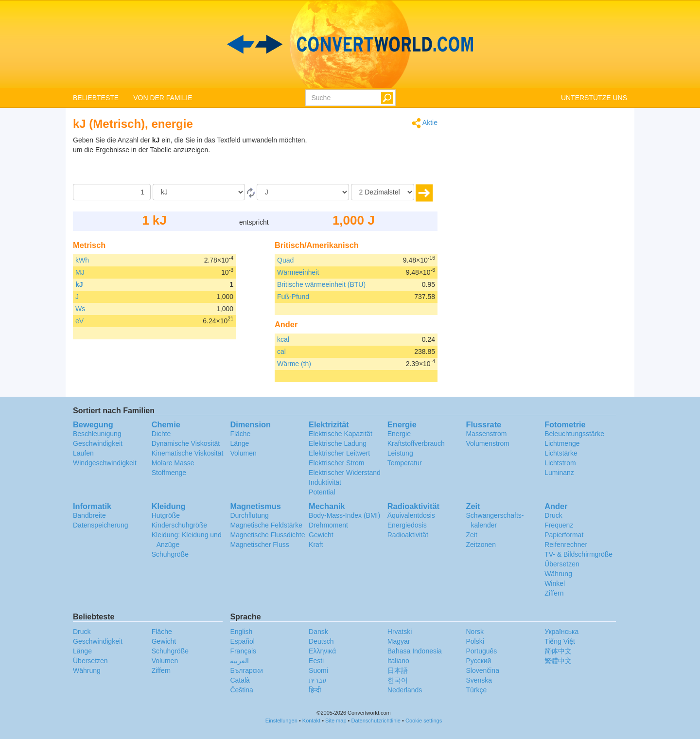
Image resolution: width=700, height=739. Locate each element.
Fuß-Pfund (293, 297)
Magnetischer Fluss (259, 545)
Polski (475, 641)
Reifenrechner (566, 545)
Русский (478, 661)
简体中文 (558, 651)
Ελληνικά (322, 651)
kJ (79, 284)
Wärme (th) (294, 364)
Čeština (241, 690)
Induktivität (325, 482)
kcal (283, 339)
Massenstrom (486, 434)
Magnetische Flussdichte (267, 535)
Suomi (318, 670)
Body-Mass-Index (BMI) (344, 515)
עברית (318, 680)
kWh (82, 260)
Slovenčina (482, 670)
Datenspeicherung (101, 525)
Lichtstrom (560, 463)
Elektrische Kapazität (341, 434)
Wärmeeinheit (298, 272)
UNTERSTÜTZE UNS (594, 98)
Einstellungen (281, 721)
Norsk (475, 632)
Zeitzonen (481, 545)
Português (481, 651)
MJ (80, 272)
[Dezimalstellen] (383, 192)
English (241, 632)
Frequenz (559, 525)
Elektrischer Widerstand (345, 473)
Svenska (479, 680)
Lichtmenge (562, 443)
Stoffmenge (169, 473)
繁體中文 (558, 661)
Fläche (240, 434)
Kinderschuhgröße (179, 525)
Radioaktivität (408, 535)
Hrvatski (400, 632)
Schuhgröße (170, 554)
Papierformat (564, 535)
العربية (239, 661)
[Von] (199, 192)
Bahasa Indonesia (415, 651)
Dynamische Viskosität (186, 443)
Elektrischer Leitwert (339, 453)
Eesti (316, 661)
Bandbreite (89, 515)
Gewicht (321, 535)
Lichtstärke (561, 453)
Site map (336, 721)
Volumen (243, 453)
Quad (285, 260)
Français (243, 651)
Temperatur (405, 463)
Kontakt (311, 721)
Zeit (471, 535)
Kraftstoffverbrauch (416, 443)
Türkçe (476, 690)
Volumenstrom (487, 443)
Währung (558, 574)
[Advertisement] (377, 159)
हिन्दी (315, 690)
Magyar (399, 641)
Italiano (398, 661)
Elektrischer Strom (336, 463)
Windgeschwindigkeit (105, 463)
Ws (80, 309)
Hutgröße (166, 515)
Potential (322, 492)
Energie (399, 434)
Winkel (555, 583)
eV (79, 321)
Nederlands (405, 690)
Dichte (161, 434)
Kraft (316, 545)
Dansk (318, 632)
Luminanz (559, 473)
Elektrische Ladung (338, 443)
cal (281, 352)
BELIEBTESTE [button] (96, 98)
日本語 (398, 670)
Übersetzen (562, 564)
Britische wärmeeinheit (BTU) (321, 284)
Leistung (400, 453)
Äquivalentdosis (411, 515)
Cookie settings (424, 721)
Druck (553, 515)
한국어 (398, 680)
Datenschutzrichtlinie (376, 721)
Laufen (83, 453)
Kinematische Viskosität (188, 453)
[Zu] (303, 192)
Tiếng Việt (560, 641)
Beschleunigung (97, 434)
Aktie (425, 123)
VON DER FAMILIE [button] (163, 98)
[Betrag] (112, 192)
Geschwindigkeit (98, 443)
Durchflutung (249, 515)
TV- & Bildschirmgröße (578, 554)
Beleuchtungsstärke (574, 434)
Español (242, 641)
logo (350, 44)
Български (246, 670)
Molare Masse (173, 463)
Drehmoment (328, 525)
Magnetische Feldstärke (266, 525)
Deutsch (321, 641)
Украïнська (561, 632)
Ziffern (554, 593)
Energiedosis (407, 525)
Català (240, 680)
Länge (239, 443)
